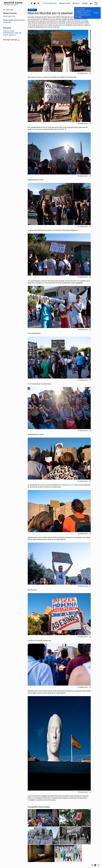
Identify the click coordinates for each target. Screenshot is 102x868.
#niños (12, 31)
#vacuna (6, 31)
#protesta (12, 35)
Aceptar (96, 13)
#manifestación (9, 33)
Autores (85, 4)
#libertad (18, 33)
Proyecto (76, 4)
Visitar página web (9, 16)
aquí (80, 17)
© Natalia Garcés (83, 73)
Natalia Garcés (10, 13)
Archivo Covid (65, 4)
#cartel (6, 35)
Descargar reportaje (11, 40)
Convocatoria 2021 (50, 4)
